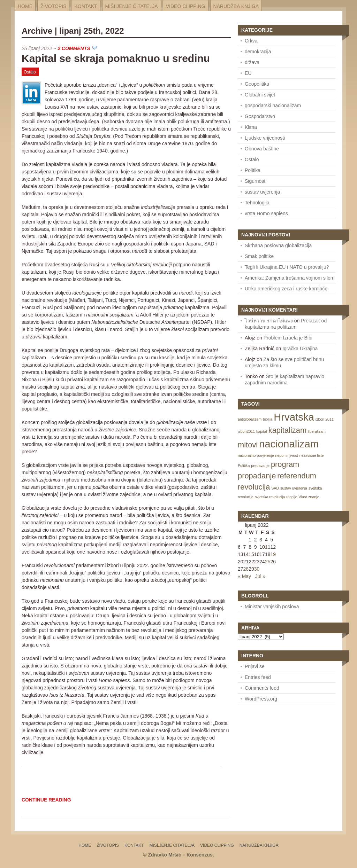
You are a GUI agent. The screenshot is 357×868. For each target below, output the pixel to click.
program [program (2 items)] (285, 464)
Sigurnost (255, 181)
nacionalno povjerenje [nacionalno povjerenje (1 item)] (256, 455)
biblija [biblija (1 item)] (268, 419)
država (252, 62)
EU (248, 73)
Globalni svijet (260, 95)
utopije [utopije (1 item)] (292, 497)
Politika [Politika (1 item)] (244, 466)
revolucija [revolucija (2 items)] (254, 487)
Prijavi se (255, 666)
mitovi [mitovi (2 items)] (248, 445)
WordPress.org (261, 699)
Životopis (53, 6)
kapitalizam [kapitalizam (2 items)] (287, 430)
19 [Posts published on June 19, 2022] (273, 554)
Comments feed (262, 688)
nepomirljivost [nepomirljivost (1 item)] (287, 455)
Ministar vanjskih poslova (272, 607)
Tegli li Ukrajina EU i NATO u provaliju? (287, 267)
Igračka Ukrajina (300, 349)
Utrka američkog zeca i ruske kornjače (286, 289)
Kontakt (86, 6)
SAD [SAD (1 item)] (275, 488)
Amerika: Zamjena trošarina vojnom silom (290, 278)
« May (244, 576)
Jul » (260, 576)
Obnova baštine (262, 149)
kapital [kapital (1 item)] (262, 431)
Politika (253, 170)
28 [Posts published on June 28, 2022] (246, 569)
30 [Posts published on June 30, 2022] (257, 569)
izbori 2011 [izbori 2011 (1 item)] (325, 419)
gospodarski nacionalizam (273, 105)
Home (25, 6)
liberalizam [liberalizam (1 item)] (317, 431)
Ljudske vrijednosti (265, 138)
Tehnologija (257, 203)
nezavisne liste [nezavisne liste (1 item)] (312, 455)
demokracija (258, 52)
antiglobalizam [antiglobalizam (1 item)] (250, 419)
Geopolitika (257, 84)
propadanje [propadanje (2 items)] (257, 476)
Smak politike (259, 256)
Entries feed (258, 677)
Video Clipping (186, 6)
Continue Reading (46, 800)
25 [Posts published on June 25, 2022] (268, 562)
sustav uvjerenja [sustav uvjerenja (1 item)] (294, 488)
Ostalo (30, 72)
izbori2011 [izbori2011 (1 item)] (246, 431)
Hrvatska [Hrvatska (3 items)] (294, 417)
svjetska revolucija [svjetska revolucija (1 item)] (270, 497)
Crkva (251, 41)
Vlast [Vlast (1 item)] (303, 497)
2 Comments (74, 48)
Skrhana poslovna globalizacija (278, 245)
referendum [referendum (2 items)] (297, 476)
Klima (251, 127)
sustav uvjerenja (262, 192)
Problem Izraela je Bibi (288, 338)
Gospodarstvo (260, 116)
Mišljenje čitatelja (132, 6)
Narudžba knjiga (236, 6)
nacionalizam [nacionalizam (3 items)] (289, 444)
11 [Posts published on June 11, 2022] (268, 547)
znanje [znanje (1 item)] (314, 497)
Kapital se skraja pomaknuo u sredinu (116, 58)
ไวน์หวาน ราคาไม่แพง (269, 321)
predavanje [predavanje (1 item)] (260, 466)
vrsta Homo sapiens (266, 213)
